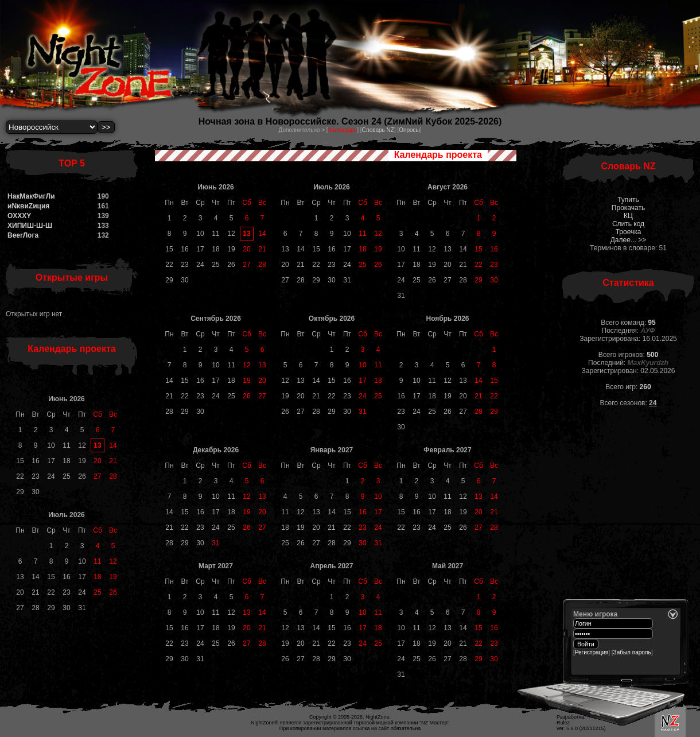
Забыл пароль (632, 652)
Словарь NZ (378, 130)
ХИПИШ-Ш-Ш (30, 226)
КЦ (628, 216)
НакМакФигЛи (31, 196)
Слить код (628, 224)
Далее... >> (629, 240)
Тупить (628, 200)
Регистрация (592, 652)
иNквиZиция (28, 206)
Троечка (629, 232)
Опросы (409, 130)
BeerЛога (23, 235)
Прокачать (628, 208)
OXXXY (19, 216)
